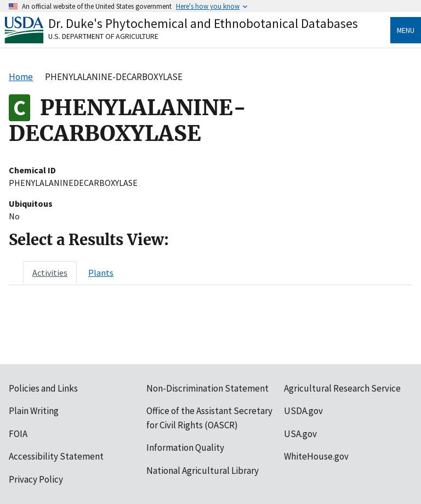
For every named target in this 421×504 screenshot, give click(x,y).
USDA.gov (303, 411)
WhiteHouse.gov (316, 456)
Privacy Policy (36, 479)
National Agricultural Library (203, 471)
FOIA (18, 434)
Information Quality (185, 448)
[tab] (50, 273)
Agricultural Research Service (342, 388)
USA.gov (300, 434)
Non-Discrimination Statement (207, 388)
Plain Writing (34, 411)
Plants (101, 273)
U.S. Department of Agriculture (103, 36)
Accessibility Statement (56, 456)
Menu (406, 30)
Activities (50, 273)
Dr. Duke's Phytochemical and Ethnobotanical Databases (203, 23)
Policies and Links (43, 388)
